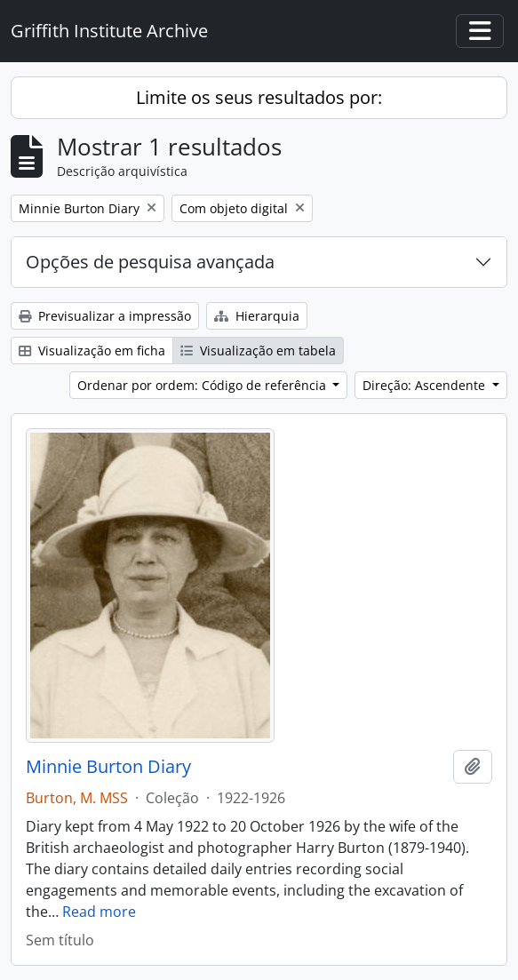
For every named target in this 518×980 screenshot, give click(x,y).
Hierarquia (257, 316)
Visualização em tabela (258, 351)
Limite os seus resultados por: (259, 97)
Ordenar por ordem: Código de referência (203, 385)
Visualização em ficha (92, 351)
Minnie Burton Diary (108, 767)
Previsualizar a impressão (105, 316)
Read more (99, 912)
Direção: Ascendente (426, 385)
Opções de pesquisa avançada (150, 262)
